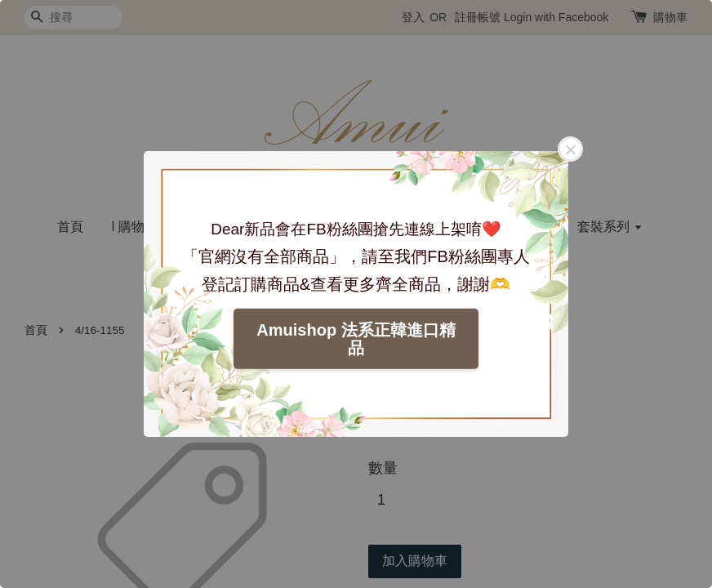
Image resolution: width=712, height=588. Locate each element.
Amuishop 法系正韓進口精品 (356, 339)
